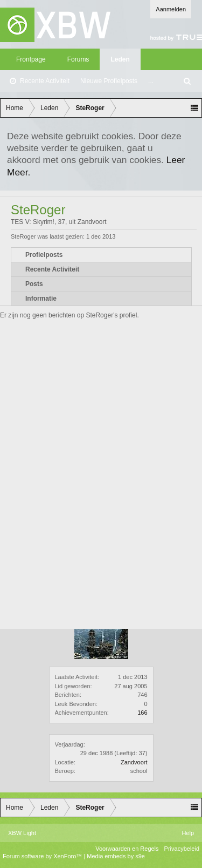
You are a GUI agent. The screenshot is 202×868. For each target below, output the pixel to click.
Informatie (41, 299)
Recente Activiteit (45, 81)
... (151, 81)
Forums (78, 59)
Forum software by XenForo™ (43, 856)
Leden (120, 59)
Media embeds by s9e (116, 856)
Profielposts (44, 255)
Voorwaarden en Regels (127, 849)
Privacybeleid (182, 849)
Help (188, 833)
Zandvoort (134, 762)
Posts (34, 284)
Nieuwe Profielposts (109, 81)
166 (142, 713)
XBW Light (22, 833)
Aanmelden (171, 9)
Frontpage (31, 59)
